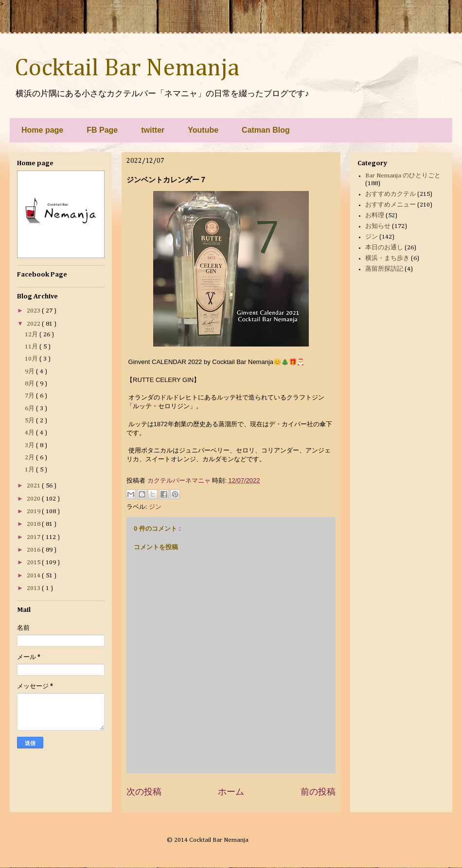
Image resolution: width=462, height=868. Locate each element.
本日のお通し (384, 248)
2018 (34, 524)
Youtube (203, 130)
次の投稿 (144, 792)
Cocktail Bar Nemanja (127, 69)
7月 (30, 396)
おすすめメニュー (391, 205)
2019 (34, 512)
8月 (30, 384)
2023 (34, 311)
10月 (32, 359)
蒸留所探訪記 (384, 269)
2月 (30, 458)
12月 (32, 335)
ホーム (231, 792)
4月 (30, 433)
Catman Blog (266, 130)
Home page (42, 130)
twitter (153, 130)
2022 (34, 324)
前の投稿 (318, 792)
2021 (34, 486)
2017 (34, 537)
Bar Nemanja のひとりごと (403, 176)
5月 (30, 421)
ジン (155, 507)
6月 (30, 408)
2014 (34, 576)
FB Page (102, 130)
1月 (30, 470)
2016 (34, 550)
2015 (34, 563)
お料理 (375, 216)
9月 (30, 372)
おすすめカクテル (391, 194)
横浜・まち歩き (387, 258)
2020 (34, 499)
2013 (34, 588)
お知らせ (378, 226)
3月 (30, 445)
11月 (32, 347)
